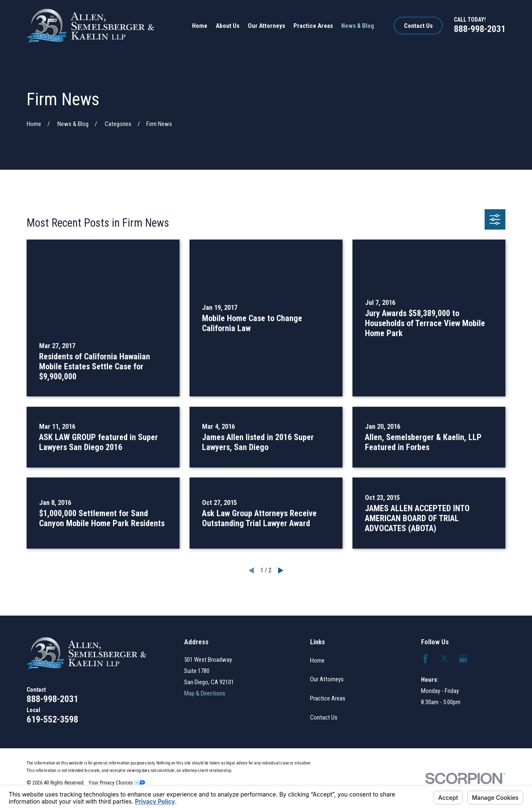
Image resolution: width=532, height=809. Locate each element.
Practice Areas (328, 698)
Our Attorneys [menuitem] (266, 26)
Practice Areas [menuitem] (313, 26)
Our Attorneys (327, 679)
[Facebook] (425, 659)
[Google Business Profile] (463, 659)
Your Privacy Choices (117, 783)
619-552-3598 (52, 719)
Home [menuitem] (200, 26)
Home (317, 661)
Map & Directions (205, 693)
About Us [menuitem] (228, 26)
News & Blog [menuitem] (358, 26)
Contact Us (418, 26)
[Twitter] (445, 659)
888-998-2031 (480, 29)
